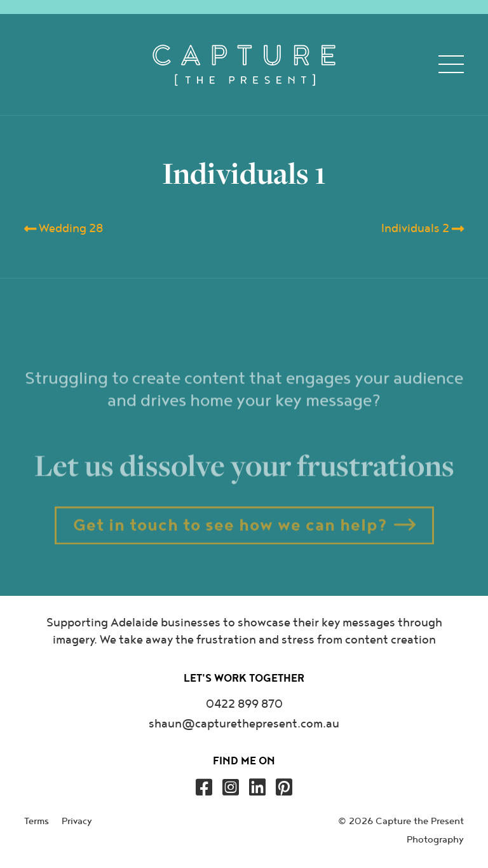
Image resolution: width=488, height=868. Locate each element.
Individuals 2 (423, 229)
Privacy (77, 821)
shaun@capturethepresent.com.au (244, 724)
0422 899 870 (244, 704)
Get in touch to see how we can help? (230, 538)
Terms (37, 821)
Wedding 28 (64, 229)
